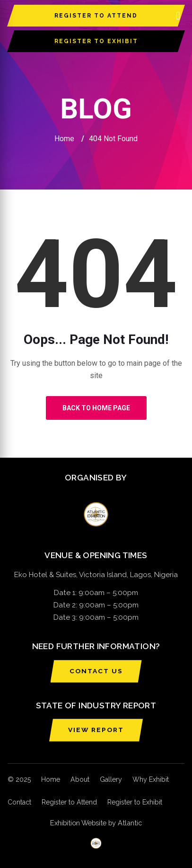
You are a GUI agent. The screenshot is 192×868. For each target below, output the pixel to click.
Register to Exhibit (135, 802)
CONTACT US (96, 671)
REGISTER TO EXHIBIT (96, 41)
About (80, 779)
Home (64, 139)
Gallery (111, 779)
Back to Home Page (96, 408)
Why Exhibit (151, 779)
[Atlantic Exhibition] (96, 843)
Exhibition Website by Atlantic (96, 823)
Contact (19, 802)
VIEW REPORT (96, 730)
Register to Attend (69, 802)
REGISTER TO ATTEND (96, 16)
